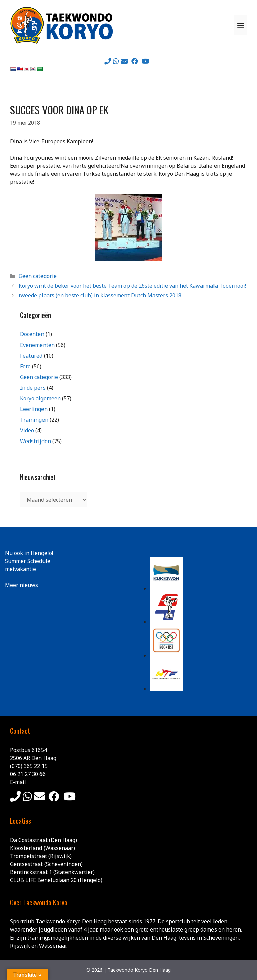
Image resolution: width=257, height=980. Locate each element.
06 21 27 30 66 (28, 774)
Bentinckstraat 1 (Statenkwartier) (52, 872)
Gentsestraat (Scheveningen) (46, 864)
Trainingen (34, 420)
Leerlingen (34, 409)
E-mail (18, 782)
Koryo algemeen (40, 398)
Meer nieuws (22, 585)
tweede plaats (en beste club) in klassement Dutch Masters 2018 (100, 295)
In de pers (33, 388)
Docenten (32, 334)
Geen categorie (38, 276)
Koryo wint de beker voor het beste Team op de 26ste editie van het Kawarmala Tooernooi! (132, 286)
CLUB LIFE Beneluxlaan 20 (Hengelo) (56, 880)
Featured (31, 356)
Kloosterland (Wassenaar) (42, 848)
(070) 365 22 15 (29, 766)
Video (27, 430)
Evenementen (37, 345)
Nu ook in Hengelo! (29, 553)
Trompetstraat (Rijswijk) (41, 856)
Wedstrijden (35, 441)
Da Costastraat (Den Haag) (44, 840)
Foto (25, 366)
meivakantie (21, 569)
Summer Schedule (28, 561)
